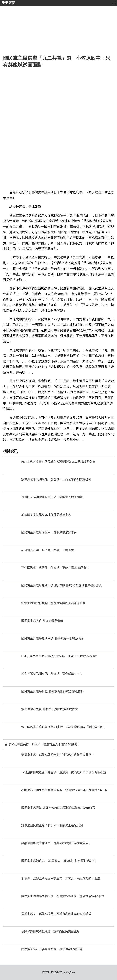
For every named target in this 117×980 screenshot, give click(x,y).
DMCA (46, 972)
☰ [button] (114, 3)
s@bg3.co (69, 972)
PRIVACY (57, 972)
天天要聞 (9, 3)
